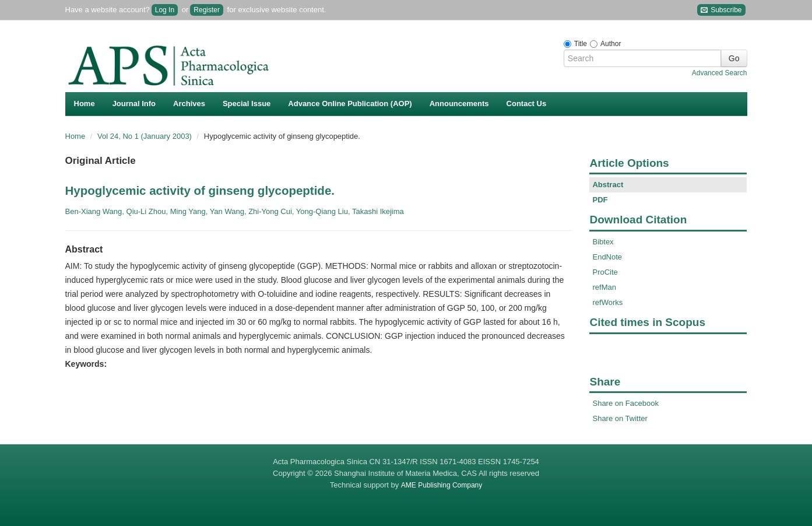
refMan (604, 287)
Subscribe (721, 10)
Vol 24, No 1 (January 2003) (146, 136)
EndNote (607, 257)
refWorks (607, 302)
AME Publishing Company (442, 485)
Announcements (459, 104)
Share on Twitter (620, 418)
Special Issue (247, 104)
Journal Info (134, 104)
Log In (165, 10)
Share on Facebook (625, 403)
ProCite (605, 272)
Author (611, 44)
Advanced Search (720, 73)
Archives (189, 104)
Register (207, 10)
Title (581, 44)
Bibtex (603, 242)
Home (85, 104)
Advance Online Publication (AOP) (350, 104)
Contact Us (527, 104)
